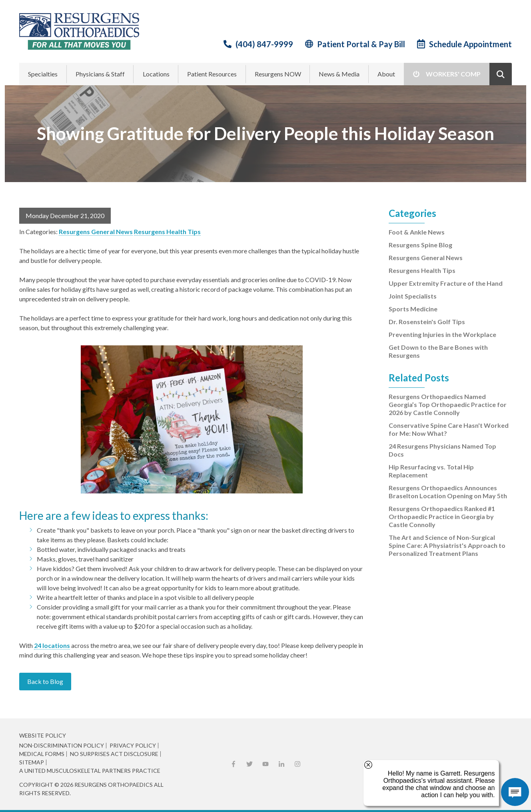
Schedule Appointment (470, 44)
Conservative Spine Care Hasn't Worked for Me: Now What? (449, 429)
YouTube (265, 764)
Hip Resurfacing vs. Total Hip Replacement (431, 471)
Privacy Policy (133, 746)
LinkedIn (281, 764)
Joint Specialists (413, 296)
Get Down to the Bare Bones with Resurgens (438, 351)
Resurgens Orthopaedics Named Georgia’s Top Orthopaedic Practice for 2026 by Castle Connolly (448, 404)
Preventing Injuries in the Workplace (442, 334)
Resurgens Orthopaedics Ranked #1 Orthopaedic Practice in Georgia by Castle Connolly (442, 516)
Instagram (297, 764)
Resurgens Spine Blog (420, 245)
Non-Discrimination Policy (62, 746)
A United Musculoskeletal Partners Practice (90, 771)
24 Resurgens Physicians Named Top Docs (442, 450)
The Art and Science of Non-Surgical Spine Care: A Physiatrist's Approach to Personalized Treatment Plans (447, 545)
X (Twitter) (250, 764)
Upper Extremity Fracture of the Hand (446, 283)
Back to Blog (45, 681)
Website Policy (43, 735)
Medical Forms (42, 754)
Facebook (234, 764)
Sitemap (32, 762)
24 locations (52, 645)
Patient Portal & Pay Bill (361, 44)
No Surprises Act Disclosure (114, 754)
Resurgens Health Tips (167, 232)
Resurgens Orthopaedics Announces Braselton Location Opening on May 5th (448, 492)
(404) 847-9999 (264, 44)
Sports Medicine (413, 309)
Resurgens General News (96, 232)
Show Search (501, 74)
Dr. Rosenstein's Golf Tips (427, 322)
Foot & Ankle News (417, 232)
